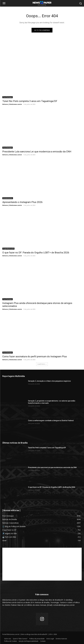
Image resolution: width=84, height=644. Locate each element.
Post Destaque (8, 97)
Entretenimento (8, 198)
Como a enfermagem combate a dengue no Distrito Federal (51, 421)
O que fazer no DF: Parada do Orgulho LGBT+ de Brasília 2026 (36, 253)
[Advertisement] (42, 564)
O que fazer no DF (8, 249)
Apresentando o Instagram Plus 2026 (22, 202)
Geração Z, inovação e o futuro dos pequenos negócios (49, 381)
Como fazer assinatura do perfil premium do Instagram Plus (35, 356)
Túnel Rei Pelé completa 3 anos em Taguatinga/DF (30, 101)
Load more (42, 364)
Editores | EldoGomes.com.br (12, 104)
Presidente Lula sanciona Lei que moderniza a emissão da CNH (37, 152)
